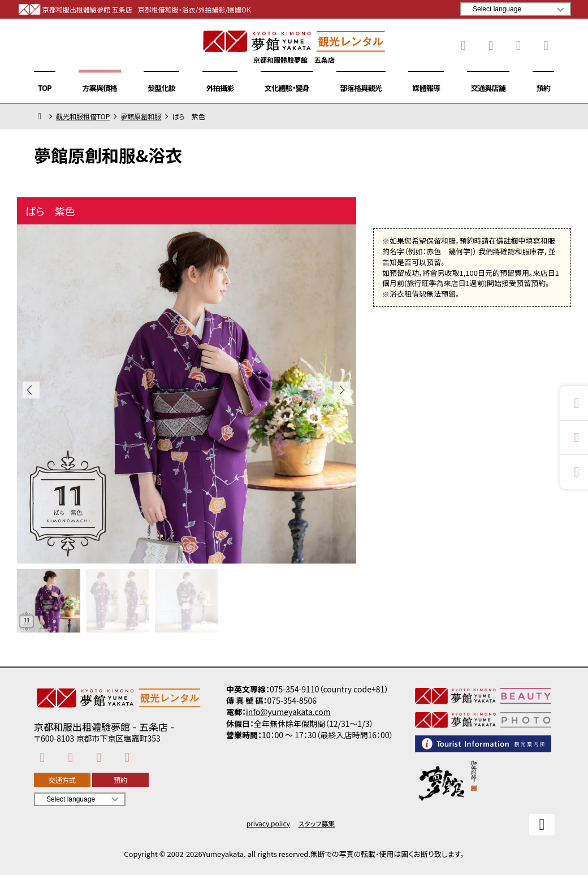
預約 (543, 88)
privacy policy (268, 824)
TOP (45, 88)
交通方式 (62, 780)
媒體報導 (426, 88)
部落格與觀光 (361, 88)
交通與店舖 (488, 88)
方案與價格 (100, 88)
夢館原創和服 (141, 116)
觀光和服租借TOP (83, 116)
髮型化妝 (161, 88)
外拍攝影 (220, 88)
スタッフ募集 (317, 824)
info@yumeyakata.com (288, 712)
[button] (342, 390)
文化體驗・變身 (287, 88)
